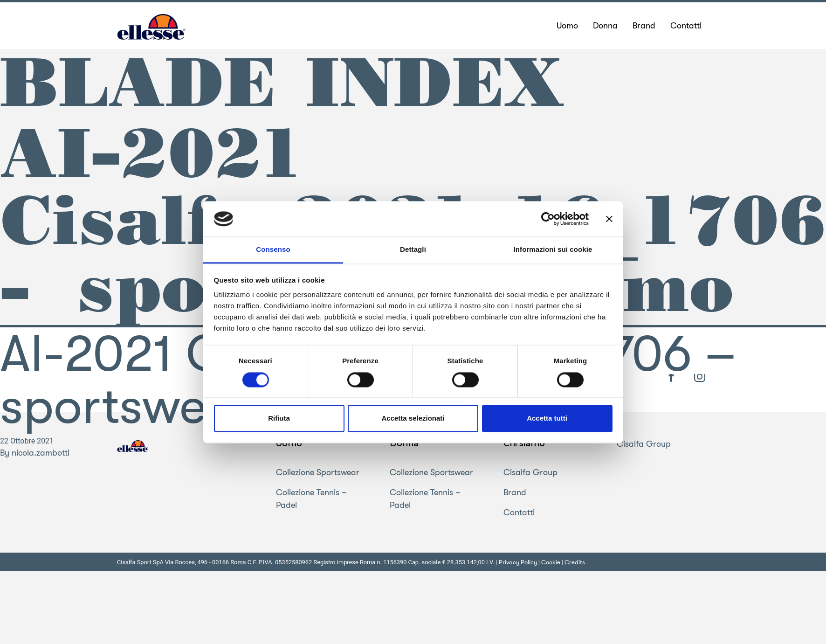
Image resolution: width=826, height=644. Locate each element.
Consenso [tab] (273, 250)
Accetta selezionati (413, 419)
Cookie (551, 563)
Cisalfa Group (530, 473)
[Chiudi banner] (609, 219)
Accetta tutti (547, 419)
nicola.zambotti (41, 453)
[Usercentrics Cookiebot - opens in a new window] (548, 219)
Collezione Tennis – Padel (311, 499)
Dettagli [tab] (413, 250)
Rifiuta (279, 419)
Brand (515, 493)
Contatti (519, 513)
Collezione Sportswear (318, 473)
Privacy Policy (518, 563)
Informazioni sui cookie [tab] (553, 250)
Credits (575, 563)
